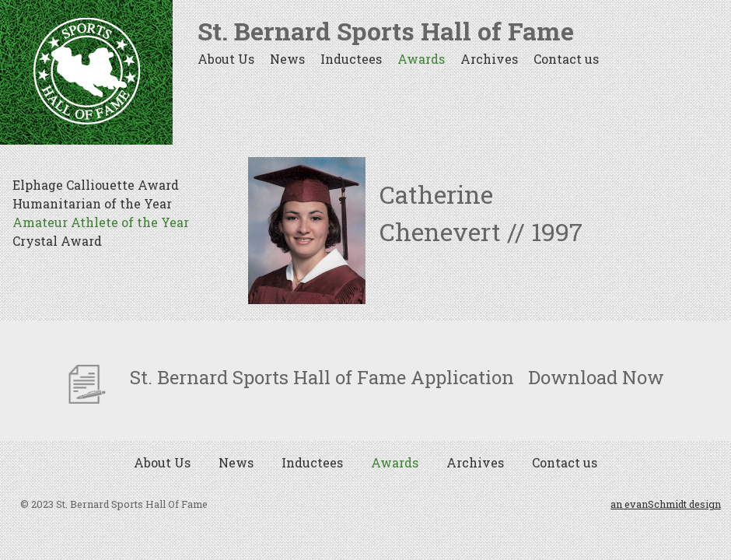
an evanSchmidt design (666, 504)
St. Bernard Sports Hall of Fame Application (291, 377)
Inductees (351, 59)
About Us (226, 59)
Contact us (566, 59)
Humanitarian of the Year (92, 203)
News (287, 59)
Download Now (596, 377)
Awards (421, 59)
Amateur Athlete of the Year (101, 222)
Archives (489, 59)
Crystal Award (57, 241)
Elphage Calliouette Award (96, 185)
